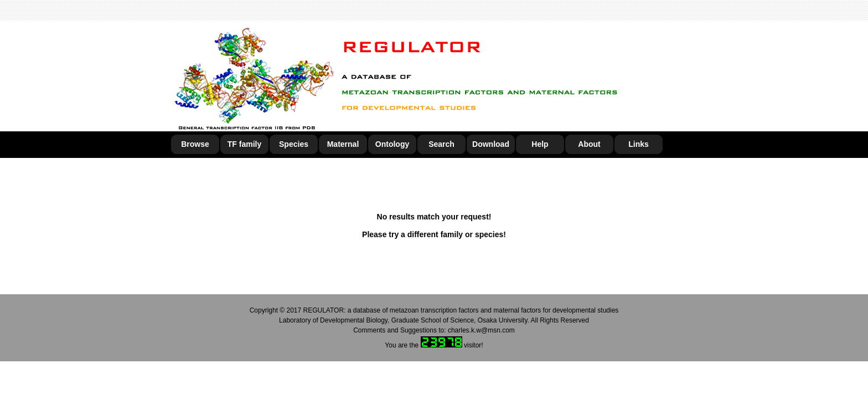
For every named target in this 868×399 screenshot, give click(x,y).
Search (441, 144)
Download (491, 144)
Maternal (343, 144)
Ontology (392, 144)
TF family (244, 144)
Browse (195, 144)
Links (639, 144)
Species (294, 144)
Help (540, 144)
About (589, 144)
